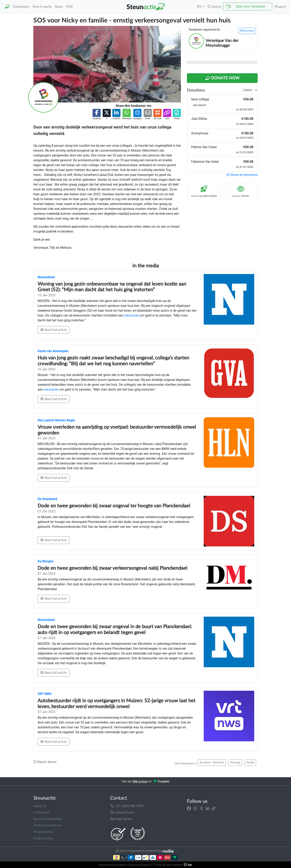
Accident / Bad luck (212, 763)
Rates (59, 7)
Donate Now (222, 78)
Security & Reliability (48, 819)
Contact (247, 31)
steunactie (132, 315)
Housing (235, 763)
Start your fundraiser (251, 6)
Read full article (53, 330)
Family (250, 763)
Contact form (122, 812)
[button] (215, 7)
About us (40, 806)
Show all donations (242, 175)
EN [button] (200, 7)
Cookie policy (43, 838)
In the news (42, 812)
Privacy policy (43, 832)
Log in (280, 7)
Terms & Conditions (47, 825)
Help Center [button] (121, 819)
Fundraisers (21, 7)
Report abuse (45, 762)
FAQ (69, 7)
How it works (42, 7)
